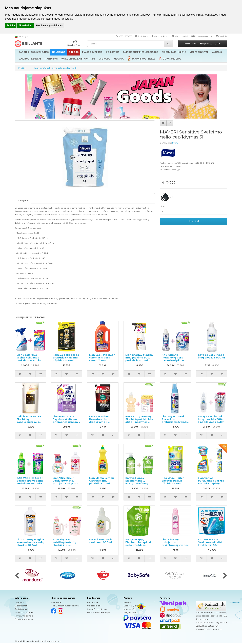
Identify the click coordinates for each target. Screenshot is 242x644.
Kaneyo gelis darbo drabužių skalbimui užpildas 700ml (66, 358)
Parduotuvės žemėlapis (99, 612)
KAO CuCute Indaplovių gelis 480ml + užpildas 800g (173, 359)
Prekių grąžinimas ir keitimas (65, 606)
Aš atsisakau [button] (25, 25)
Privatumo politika (24, 616)
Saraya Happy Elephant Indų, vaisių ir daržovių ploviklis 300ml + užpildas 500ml (137, 483)
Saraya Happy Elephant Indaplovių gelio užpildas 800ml (139, 544)
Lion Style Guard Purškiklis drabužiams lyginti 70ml (174, 421)
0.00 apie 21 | (203, 44)
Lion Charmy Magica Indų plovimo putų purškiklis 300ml (139, 358)
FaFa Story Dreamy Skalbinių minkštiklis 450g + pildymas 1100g (139, 421)
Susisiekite (56, 602)
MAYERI (176, 143)
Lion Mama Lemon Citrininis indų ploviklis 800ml (102, 481)
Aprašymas (23, 200)
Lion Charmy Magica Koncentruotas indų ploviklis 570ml (30, 542)
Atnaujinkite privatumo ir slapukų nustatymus (37, 641)
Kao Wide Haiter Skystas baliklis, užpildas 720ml (173, 481)
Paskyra (127, 602)
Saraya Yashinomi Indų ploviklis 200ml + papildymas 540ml (212, 419)
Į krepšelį (194, 221)
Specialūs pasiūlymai (97, 609)
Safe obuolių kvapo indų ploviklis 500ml (211, 356)
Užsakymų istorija (132, 606)
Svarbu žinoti (21, 606)
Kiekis (163, 206)
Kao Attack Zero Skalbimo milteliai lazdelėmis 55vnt (210, 542)
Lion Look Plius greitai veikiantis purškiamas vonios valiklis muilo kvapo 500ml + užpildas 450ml (30, 362)
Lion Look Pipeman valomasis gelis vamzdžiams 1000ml (102, 359)
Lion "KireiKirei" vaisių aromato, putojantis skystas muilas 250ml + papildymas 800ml (66, 483)
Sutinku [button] (11, 25)
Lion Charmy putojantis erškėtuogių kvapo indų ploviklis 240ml (175, 544)
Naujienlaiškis (130, 612)
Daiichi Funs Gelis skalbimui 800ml (101, 541)
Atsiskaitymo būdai (24, 612)
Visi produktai (94, 606)
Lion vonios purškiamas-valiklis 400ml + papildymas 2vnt (212, 482)
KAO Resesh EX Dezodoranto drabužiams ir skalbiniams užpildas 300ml (99, 422)
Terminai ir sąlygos (24, 619)
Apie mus (19, 602)
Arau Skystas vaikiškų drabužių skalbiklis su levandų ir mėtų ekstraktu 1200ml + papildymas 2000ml (66, 546)
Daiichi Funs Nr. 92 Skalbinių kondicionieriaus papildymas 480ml (29, 421)
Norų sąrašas (130, 609)
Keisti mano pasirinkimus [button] (49, 25)
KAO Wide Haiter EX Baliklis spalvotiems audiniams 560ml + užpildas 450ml (30, 482)
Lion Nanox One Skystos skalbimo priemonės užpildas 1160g (66, 421)
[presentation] (17, 576)
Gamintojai (93, 602)
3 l (166, 197)
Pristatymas (21, 609)
